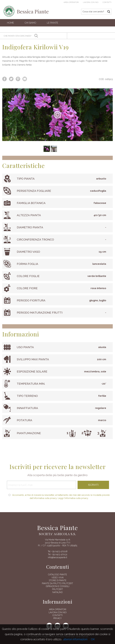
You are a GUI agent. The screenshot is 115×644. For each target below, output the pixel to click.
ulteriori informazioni (75, 639)
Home (10, 23)
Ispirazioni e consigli (58, 586)
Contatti (107, 2)
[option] (57, 115)
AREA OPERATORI (58, 609)
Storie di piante (58, 580)
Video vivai (57, 578)
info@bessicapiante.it (57, 557)
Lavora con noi (91, 2)
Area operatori (71, 2)
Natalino (58, 592)
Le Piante (52, 23)
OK (93, 639)
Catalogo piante (57, 575)
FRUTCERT (57, 589)
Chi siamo (30, 23)
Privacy (57, 618)
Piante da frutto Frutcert (57, 583)
